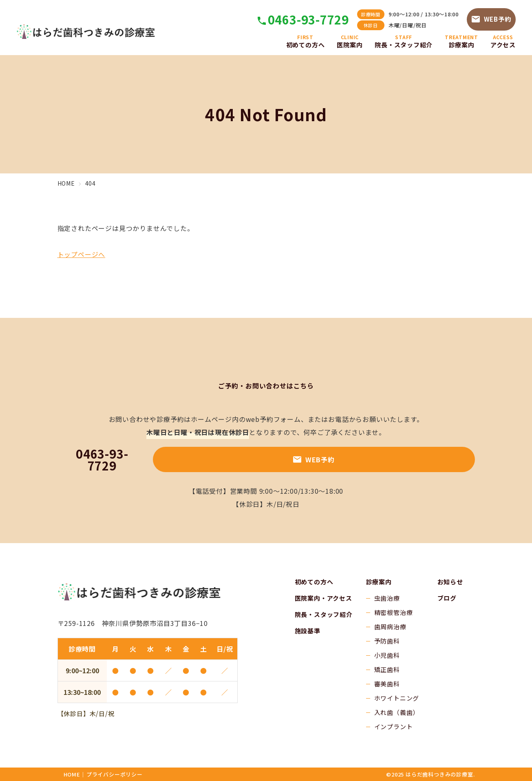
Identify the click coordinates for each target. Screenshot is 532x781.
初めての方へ (314, 582)
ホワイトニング (397, 698)
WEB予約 (491, 19)
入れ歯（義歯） (397, 712)
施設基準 (308, 631)
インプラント (394, 727)
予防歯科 (387, 641)
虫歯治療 (387, 598)
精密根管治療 (394, 612)
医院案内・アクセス (323, 598)
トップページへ (82, 254)
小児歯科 (387, 655)
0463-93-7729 (308, 19)
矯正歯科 (387, 669)
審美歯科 (387, 684)
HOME (72, 774)
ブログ (447, 598)
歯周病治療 (390, 627)
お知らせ (450, 582)
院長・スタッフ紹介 (324, 614)
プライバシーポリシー (115, 774)
